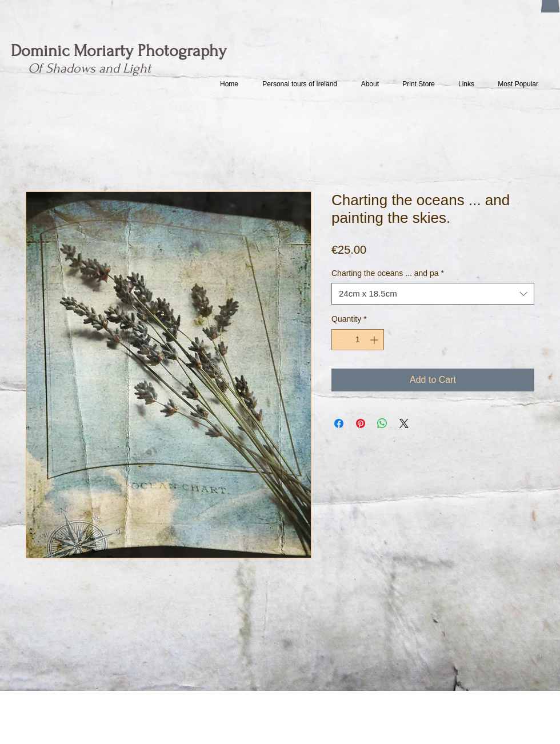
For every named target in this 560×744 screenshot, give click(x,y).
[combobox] (433, 294)
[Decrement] (340, 340)
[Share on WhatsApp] (382, 423)
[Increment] (375, 340)
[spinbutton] (358, 340)
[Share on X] (404, 423)
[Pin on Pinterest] (361, 423)
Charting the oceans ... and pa (388, 273)
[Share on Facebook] (339, 423)
